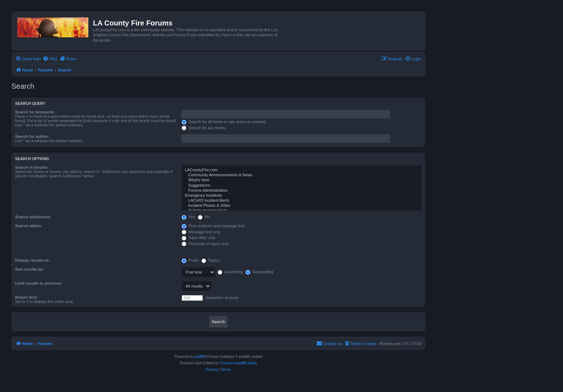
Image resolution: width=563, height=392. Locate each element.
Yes (188, 217)
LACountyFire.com (302, 170)
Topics (210, 260)
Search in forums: (32, 167)
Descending (259, 272)
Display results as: (32, 260)
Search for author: (32, 136)
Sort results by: (30, 269)
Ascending (230, 272)
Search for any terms (203, 128)
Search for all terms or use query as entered (224, 122)
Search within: (29, 226)
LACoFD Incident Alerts (302, 201)
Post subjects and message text (213, 226)
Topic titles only (198, 238)
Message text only (201, 232)
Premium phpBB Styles (239, 363)
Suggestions (302, 186)
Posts (190, 260)
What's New (302, 180)
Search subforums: (33, 217)
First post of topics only (205, 244)
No (204, 217)
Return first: (26, 297)
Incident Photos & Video (302, 206)
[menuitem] (50, 59)
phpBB (200, 357)
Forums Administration (302, 191)
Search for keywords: (35, 112)
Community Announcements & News (302, 175)
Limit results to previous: (39, 283)
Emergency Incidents (302, 196)
